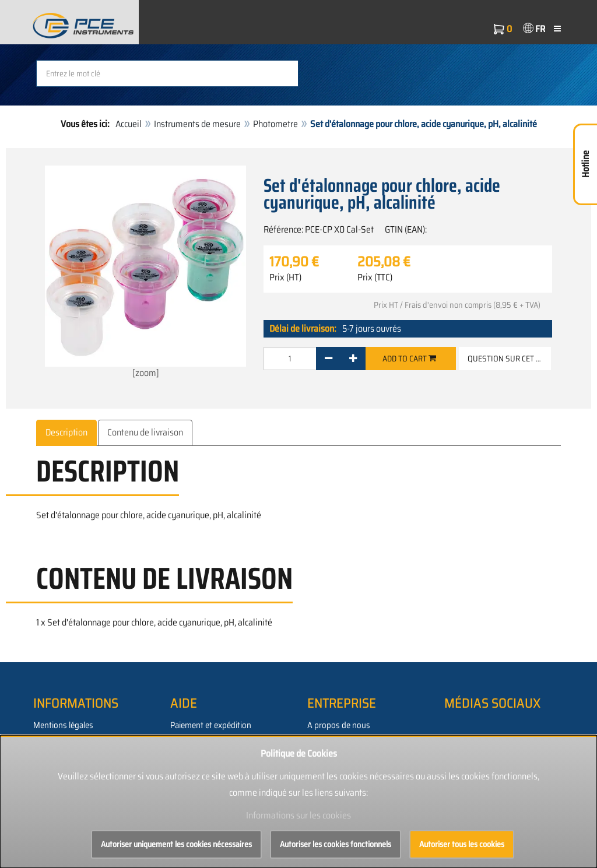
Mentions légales (63, 725)
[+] (353, 359)
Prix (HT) (285, 277)
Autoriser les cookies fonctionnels (336, 844)
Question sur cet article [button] (509, 359)
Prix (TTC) (375, 277)
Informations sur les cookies (298, 815)
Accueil (129, 124)
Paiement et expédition (211, 725)
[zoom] (145, 273)
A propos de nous (339, 725)
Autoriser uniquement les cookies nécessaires (176, 844)
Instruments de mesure (197, 124)
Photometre (275, 124)
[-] (329, 359)
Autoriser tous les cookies (462, 844)
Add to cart (409, 359)
